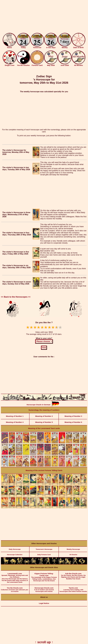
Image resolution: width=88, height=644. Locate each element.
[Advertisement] (44, 17)
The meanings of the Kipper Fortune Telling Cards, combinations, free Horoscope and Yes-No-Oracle (44, 576)
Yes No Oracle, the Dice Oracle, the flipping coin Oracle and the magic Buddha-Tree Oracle (73, 575)
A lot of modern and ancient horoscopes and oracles (44, 589)
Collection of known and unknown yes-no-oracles (15, 589)
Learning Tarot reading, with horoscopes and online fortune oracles (73, 589)
